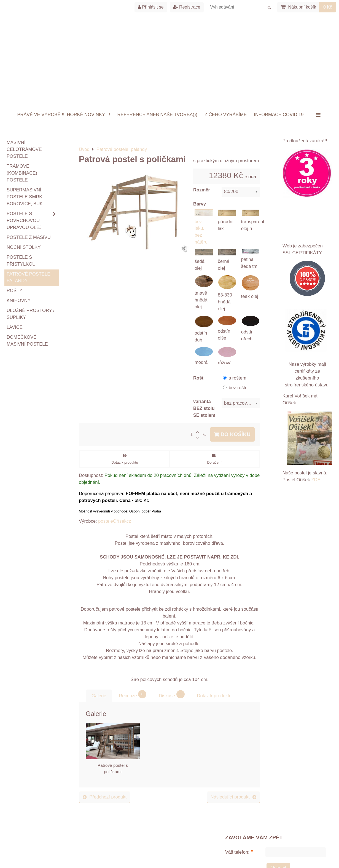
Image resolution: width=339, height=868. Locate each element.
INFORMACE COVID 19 (279, 115)
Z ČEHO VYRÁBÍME (226, 115)
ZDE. (316, 480)
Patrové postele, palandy (29, 277)
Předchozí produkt (105, 797)
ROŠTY (14, 291)
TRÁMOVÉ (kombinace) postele (22, 173)
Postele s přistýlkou (21, 261)
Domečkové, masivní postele (27, 341)
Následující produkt (233, 797)
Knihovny (19, 301)
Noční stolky (24, 247)
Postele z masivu (29, 237)
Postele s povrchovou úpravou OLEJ (33, 221)
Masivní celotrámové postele (24, 149)
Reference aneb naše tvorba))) (157, 115)
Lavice (15, 327)
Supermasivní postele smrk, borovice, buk (25, 197)
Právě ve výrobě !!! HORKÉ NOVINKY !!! (64, 115)
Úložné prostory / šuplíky (31, 314)
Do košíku (232, 434)
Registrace (187, 7)
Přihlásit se (151, 7)
